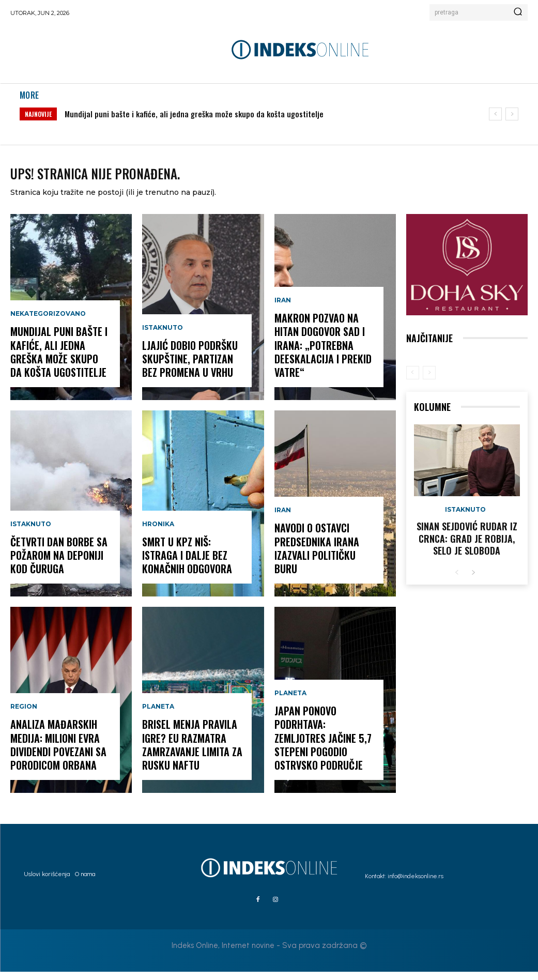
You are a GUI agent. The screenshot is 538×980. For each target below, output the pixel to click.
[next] (512, 114)
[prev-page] (413, 380)
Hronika (158, 537)
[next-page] (473, 577)
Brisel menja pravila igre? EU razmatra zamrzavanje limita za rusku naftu (189, 756)
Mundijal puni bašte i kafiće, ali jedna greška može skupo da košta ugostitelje (194, 114)
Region (24, 721)
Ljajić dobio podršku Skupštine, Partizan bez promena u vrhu (193, 369)
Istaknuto (31, 537)
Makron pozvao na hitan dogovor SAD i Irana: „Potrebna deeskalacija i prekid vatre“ (319, 357)
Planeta (158, 721)
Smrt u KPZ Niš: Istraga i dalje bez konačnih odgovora (193, 565)
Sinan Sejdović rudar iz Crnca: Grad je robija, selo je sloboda (467, 545)
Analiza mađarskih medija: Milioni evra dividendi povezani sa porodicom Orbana (55, 756)
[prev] (495, 114)
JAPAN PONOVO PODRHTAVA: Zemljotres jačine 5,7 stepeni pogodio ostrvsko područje (324, 749)
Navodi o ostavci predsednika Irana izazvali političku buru (325, 565)
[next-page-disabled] (429, 380)
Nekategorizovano (48, 328)
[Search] (518, 12)
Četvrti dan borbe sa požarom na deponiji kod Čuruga (56, 565)
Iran (283, 316)
